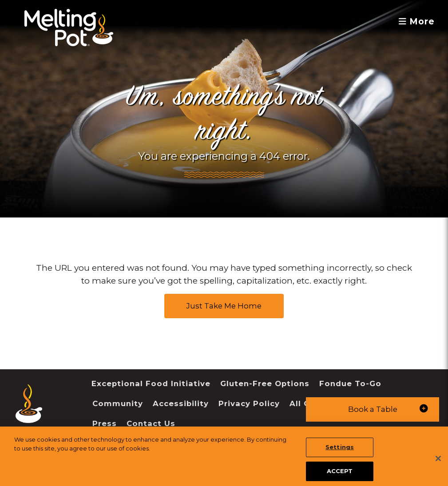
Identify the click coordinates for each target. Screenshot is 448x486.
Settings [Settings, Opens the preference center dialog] (340, 454)
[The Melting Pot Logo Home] (69, 28)
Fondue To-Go (350, 383)
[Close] (438, 466)
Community (118, 403)
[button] (373, 409)
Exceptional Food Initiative (151, 383)
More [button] (417, 22)
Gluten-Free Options (265, 383)
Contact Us (151, 423)
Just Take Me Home (224, 306)
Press (105, 423)
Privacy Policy (249, 403)
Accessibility (181, 403)
